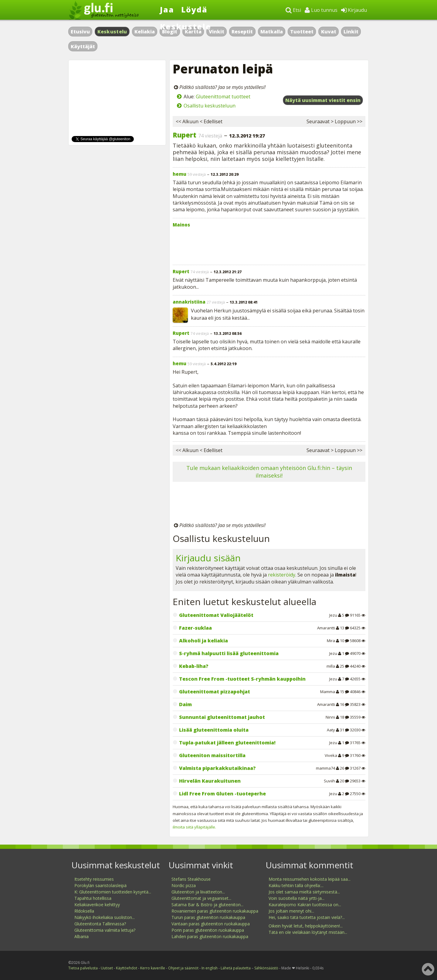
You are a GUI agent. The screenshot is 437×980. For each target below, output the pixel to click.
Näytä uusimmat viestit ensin (323, 100)
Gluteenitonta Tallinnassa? (100, 924)
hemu (180, 174)
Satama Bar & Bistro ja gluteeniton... (207, 905)
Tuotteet (302, 32)
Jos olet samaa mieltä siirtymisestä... (304, 892)
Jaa (167, 9)
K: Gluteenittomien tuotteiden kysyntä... (113, 892)
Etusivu (80, 32)
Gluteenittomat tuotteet (223, 97)
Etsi (293, 10)
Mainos (181, 225)
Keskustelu (112, 32)
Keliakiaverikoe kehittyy (97, 905)
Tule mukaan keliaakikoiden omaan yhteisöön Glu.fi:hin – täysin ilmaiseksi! (269, 472)
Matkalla (272, 32)
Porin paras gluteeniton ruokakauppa (208, 930)
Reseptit (242, 32)
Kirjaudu (354, 10)
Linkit (351, 32)
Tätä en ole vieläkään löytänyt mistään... (308, 932)
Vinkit (217, 32)
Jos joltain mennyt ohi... (291, 911)
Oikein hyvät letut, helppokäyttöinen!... (306, 926)
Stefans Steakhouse (191, 879)
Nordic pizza (184, 885)
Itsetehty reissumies (94, 879)
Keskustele (186, 26)
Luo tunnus (321, 10)
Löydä (194, 9)
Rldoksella (84, 911)
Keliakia (145, 32)
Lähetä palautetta (236, 968)
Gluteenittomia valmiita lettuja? (105, 930)
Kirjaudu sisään (208, 558)
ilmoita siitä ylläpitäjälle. (194, 827)
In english (210, 968)
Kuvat (329, 32)
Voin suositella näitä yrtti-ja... (296, 898)
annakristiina (189, 302)
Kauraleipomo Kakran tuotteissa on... (305, 905)
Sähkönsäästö (266, 968)
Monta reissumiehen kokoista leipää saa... (310, 879)
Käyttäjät (83, 46)
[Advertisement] (269, 245)
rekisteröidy (282, 575)
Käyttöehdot (127, 968)
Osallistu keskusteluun (210, 106)
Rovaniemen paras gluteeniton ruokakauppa (215, 911)
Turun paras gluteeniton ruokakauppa (208, 917)
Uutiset (107, 968)
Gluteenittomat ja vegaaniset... (201, 898)
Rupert (185, 135)
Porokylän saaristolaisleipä (100, 885)
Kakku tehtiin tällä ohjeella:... (296, 885)
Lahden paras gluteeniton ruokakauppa (210, 936)
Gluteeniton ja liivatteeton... (198, 892)
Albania (81, 936)
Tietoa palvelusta (83, 968)
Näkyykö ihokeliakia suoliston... (105, 917)
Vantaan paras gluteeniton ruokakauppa (211, 924)
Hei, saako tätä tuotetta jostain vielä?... (307, 917)
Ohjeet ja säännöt (183, 968)
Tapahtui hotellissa (93, 898)
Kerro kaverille (153, 968)
